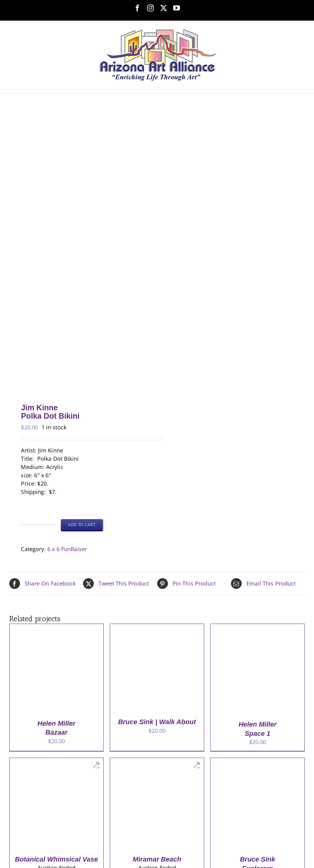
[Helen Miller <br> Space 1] (257, 628)
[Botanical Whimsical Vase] (56, 762)
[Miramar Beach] (156, 762)
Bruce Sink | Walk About (157, 722)
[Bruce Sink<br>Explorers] (257, 762)
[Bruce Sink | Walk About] (156, 628)
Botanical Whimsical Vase (56, 859)
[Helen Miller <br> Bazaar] (56, 628)
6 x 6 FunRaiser (67, 549)
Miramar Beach (157, 859)
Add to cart (82, 525)
